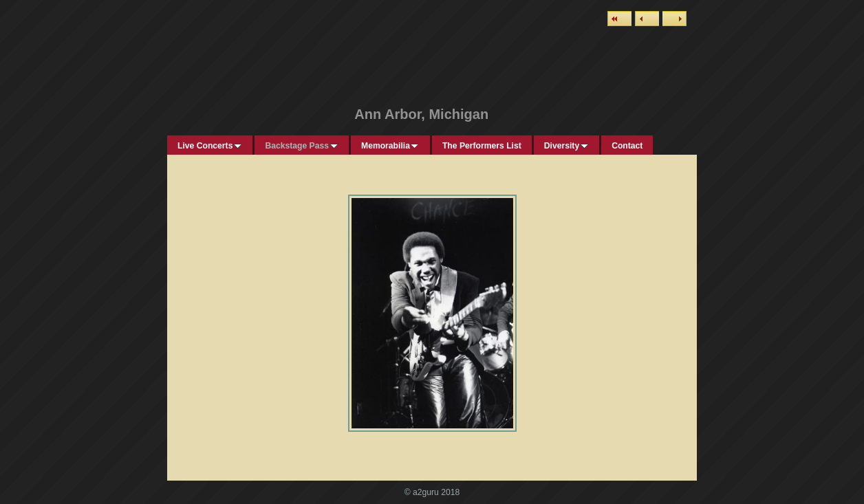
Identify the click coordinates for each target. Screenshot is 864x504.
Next (674, 19)
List (619, 19)
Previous (647, 19)
